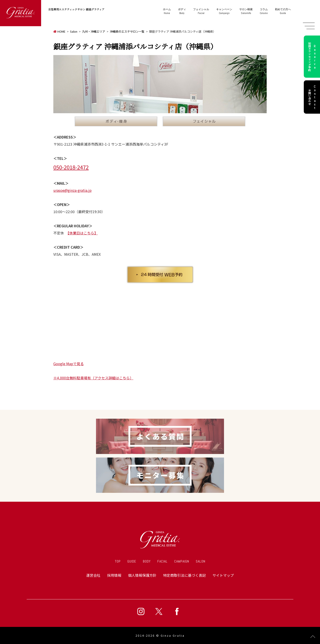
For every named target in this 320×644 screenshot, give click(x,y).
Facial (201, 11)
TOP (118, 561)
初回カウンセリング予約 (313, 57)
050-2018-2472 (71, 167)
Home (167, 11)
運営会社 (93, 575)
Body (182, 11)
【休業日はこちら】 (83, 233)
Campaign (224, 11)
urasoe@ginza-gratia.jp (72, 190)
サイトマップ (223, 575)
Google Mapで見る (69, 364)
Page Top (313, 637)
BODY (147, 561)
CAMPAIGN (182, 561)
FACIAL (162, 561)
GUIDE (132, 561)
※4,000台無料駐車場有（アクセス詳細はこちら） (93, 378)
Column (264, 11)
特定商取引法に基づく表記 (184, 575)
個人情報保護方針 (142, 575)
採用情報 (114, 575)
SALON (201, 561)
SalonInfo (246, 11)
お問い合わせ (313, 97)
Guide (283, 11)
